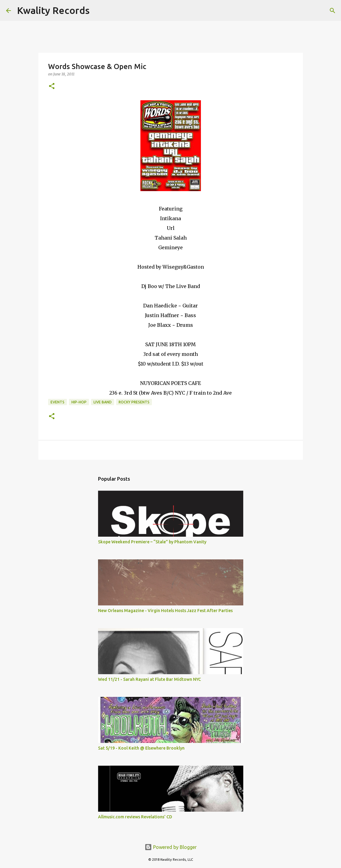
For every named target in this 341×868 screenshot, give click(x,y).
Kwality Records (53, 10)
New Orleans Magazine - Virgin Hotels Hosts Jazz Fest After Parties (165, 611)
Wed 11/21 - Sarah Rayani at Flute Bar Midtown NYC (149, 679)
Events (57, 402)
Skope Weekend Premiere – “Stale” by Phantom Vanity (152, 542)
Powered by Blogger (171, 847)
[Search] (98, 11)
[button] (52, 86)
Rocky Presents (134, 402)
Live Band (103, 402)
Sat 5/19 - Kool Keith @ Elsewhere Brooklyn (141, 748)
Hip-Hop (79, 402)
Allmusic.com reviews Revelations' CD (135, 817)
